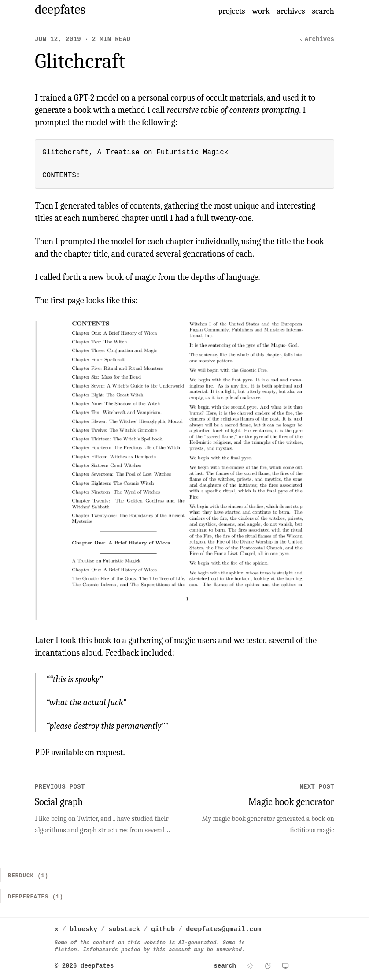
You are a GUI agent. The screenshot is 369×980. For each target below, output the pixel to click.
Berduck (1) (28, 876)
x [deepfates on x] (57, 930)
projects (231, 11)
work (261, 11)
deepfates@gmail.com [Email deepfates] (223, 930)
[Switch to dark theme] (268, 966)
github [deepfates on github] (163, 930)
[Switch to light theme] (250, 966)
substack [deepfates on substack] (124, 930)
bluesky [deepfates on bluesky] (83, 930)
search (323, 11)
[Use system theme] (285, 966)
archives (291, 11)
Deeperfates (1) (36, 897)
